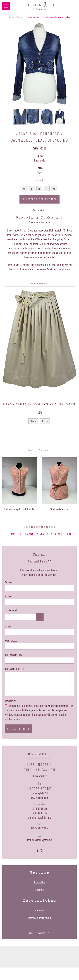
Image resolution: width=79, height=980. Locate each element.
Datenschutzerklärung (32, 706)
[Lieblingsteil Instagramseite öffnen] (41, 850)
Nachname (9, 596)
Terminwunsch (11, 610)
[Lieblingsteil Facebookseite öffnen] (38, 850)
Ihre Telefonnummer (14, 654)
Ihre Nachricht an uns (14, 669)
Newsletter (40, 882)
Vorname (9, 582)
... (40, 617)
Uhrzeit (8, 626)
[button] (6, 6)
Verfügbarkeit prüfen (39, 199)
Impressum (40, 910)
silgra (44, 933)
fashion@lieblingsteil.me (39, 840)
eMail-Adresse (11, 640)
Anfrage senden (18, 729)
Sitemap (39, 890)
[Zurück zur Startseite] (40, 6)
